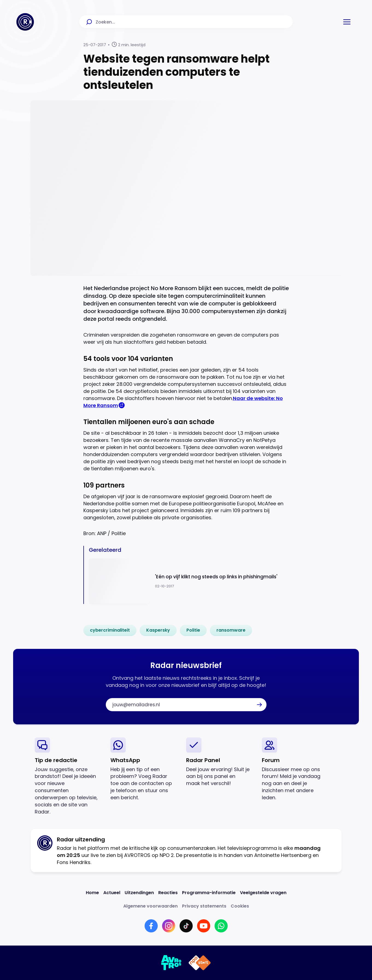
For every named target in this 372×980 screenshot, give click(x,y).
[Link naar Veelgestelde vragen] (263, 893)
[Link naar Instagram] (169, 926)
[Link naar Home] (92, 893)
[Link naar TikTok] (186, 926)
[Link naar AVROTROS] (172, 963)
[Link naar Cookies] (240, 906)
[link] (110, 630)
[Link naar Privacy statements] (204, 906)
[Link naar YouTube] (204, 926)
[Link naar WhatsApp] (221, 926)
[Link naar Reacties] (168, 893)
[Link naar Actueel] (112, 893)
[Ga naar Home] (25, 22)
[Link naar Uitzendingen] (139, 893)
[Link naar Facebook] (151, 926)
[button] (347, 22)
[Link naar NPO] (200, 963)
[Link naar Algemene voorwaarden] (150, 906)
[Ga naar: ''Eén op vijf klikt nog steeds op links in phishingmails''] (189, 581)
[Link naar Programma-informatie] (209, 893)
